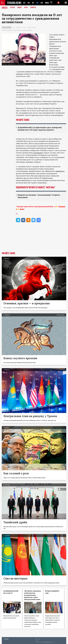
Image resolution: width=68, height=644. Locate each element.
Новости (5, 8)
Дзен (22, 209)
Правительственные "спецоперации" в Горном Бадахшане (17, 30)
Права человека (32, 28)
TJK (33, 3)
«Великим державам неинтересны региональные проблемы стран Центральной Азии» (33, 595)
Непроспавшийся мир (52, 592)
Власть (24, 28)
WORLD (48, 3)
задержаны (38, 153)
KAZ (24, 3)
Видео (20, 8)
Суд (14, 28)
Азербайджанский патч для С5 (11, 592)
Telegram (62, 206)
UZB (42, 3)
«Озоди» (19, 74)
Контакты (6, 639)
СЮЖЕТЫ (33, 8)
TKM (38, 3)
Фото (26, 8)
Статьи (12, 8)
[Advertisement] (34, 239)
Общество (19, 28)
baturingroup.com (47, 642)
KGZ (29, 3)
